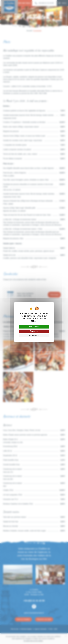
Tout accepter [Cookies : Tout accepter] (34, 327)
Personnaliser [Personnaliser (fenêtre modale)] (34, 335)
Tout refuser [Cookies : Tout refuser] (34, 331)
